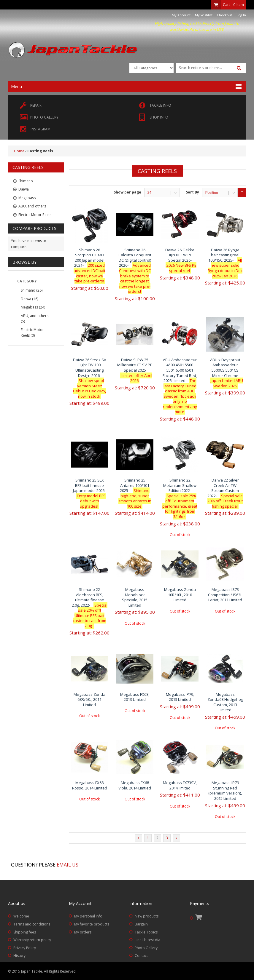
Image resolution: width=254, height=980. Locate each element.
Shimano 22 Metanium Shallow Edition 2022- (180, 498)
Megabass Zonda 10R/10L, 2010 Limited (180, 595)
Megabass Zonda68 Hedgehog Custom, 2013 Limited (225, 702)
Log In (241, 15)
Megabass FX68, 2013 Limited (135, 697)
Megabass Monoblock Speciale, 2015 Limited (135, 597)
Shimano (28, 290)
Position (212, 193)
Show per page (127, 192)
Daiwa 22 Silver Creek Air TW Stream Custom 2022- (225, 493)
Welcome (21, 916)
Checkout (224, 15)
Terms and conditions (32, 924)
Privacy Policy (25, 948)
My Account (181, 15)
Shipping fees (25, 932)
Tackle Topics (146, 932)
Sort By (192, 192)
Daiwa (26, 299)
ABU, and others (35, 316)
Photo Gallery (146, 948)
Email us (68, 865)
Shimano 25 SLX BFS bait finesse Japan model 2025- (89, 493)
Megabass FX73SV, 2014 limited (180, 785)
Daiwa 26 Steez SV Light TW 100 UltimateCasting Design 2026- (90, 378)
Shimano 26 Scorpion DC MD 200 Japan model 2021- (89, 265)
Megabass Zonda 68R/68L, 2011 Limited (89, 700)
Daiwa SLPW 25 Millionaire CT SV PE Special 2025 (135, 370)
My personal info (88, 916)
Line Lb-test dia (147, 940)
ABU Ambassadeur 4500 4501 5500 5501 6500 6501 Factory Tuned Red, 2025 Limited (180, 386)
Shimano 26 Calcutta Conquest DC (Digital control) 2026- (135, 271)
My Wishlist (204, 15)
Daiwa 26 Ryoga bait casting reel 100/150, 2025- (225, 263)
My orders (83, 932)
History (19, 956)
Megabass (29, 307)
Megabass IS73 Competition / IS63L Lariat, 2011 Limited (225, 595)
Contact (141, 956)
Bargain (141, 924)
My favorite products (92, 924)
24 (149, 193)
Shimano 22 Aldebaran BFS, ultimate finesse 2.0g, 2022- (90, 608)
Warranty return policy (32, 940)
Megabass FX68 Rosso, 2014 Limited (90, 785)
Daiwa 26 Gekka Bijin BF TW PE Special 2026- (180, 260)
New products (147, 916)
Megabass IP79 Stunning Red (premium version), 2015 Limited (225, 790)
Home (19, 151)
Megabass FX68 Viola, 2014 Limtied (135, 785)
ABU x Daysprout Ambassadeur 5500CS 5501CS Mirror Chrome (225, 373)
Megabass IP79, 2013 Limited (180, 697)
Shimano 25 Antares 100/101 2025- (135, 493)
